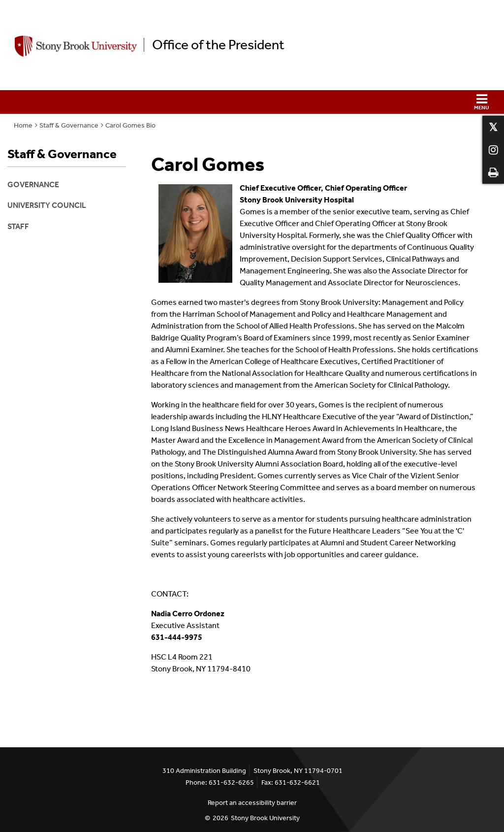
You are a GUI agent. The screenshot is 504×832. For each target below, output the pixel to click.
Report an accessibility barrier (252, 803)
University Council (47, 205)
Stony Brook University (265, 818)
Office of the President (218, 45)
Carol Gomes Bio (130, 125)
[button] (252, 102)
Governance (33, 184)
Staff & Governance (69, 125)
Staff (18, 226)
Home (23, 125)
